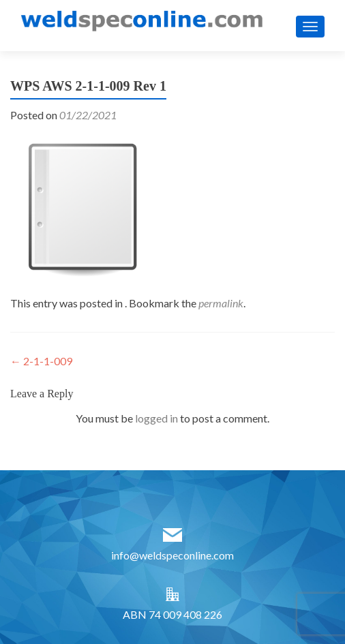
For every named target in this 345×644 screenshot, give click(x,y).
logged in (156, 418)
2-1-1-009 (41, 361)
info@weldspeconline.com (172, 555)
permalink (221, 303)
